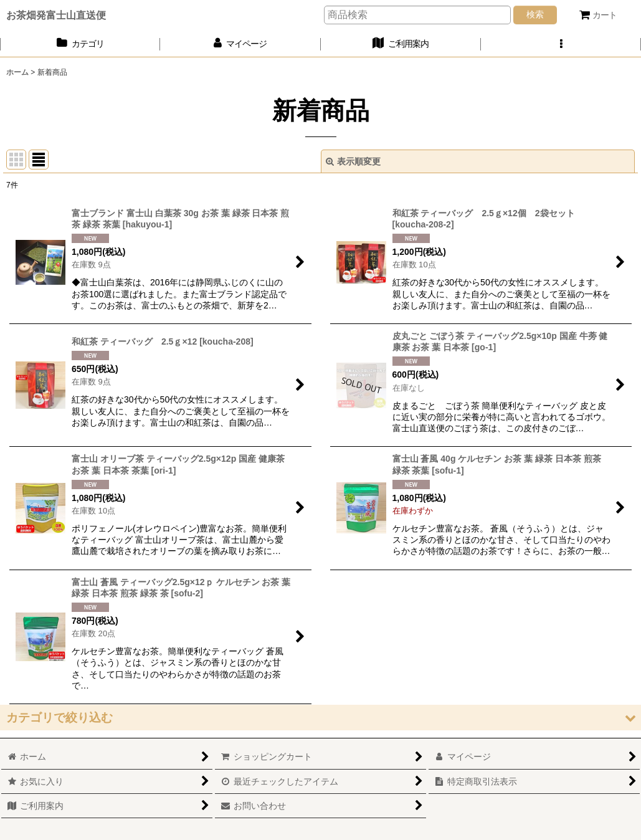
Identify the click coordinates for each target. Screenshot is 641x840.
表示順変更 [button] (353, 161)
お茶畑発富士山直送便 (56, 15)
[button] (561, 44)
